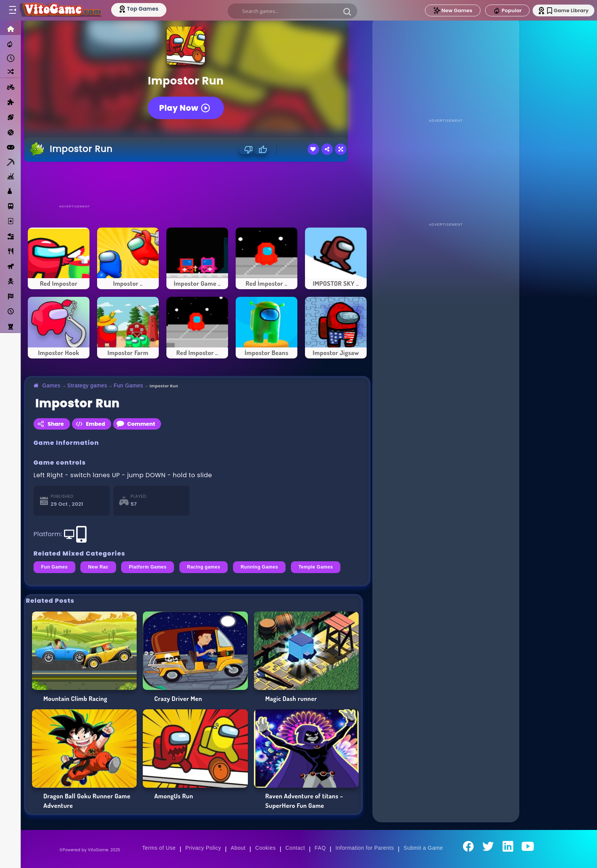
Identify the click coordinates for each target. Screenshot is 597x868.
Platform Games (148, 567)
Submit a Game (423, 848)
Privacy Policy (203, 848)
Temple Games (316, 567)
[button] (346, 11)
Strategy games (87, 385)
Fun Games (128, 385)
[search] (292, 11)
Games (51, 385)
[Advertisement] (197, 183)
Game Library (564, 10)
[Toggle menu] (12, 10)
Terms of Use (159, 848)
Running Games (259, 567)
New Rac (98, 567)
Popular (501, 11)
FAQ (320, 848)
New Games (446, 10)
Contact (295, 848)
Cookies (265, 848)
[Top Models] (144, 9)
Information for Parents (365, 848)
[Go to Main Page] (62, 10)
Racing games (204, 567)
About (238, 848)
